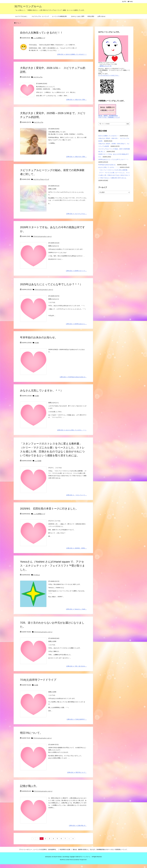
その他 (37, 343)
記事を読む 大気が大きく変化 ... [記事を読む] (76, 100)
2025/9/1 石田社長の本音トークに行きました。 (49, 509)
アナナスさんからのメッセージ (42, 236)
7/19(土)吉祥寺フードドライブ (38, 680)
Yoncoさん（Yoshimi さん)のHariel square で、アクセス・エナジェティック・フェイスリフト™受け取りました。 (52, 566)
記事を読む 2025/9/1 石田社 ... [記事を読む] (76, 548)
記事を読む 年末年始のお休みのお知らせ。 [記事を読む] (73, 377)
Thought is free (83, 860)
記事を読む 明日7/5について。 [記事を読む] (77, 772)
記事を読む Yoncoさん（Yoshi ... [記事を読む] (76, 609)
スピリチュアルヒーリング (41, 179)
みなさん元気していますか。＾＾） (42, 391)
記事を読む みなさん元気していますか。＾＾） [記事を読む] (72, 430)
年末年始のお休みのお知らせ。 (39, 337)
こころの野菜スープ (39, 38)
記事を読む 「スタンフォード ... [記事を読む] (76, 495)
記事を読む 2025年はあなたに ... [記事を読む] (76, 324)
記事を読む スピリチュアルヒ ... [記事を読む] (76, 214)
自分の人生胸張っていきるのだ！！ (41, 33)
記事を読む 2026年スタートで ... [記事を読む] (76, 271)
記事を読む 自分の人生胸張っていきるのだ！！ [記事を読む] (72, 54)
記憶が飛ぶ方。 (29, 786)
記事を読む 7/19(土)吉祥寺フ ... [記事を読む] (77, 719)
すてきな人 (37, 575)
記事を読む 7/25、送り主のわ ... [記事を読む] (76, 666)
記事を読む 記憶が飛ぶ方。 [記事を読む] (78, 826)
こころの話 (38, 461)
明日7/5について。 (31, 733)
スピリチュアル (38, 77)
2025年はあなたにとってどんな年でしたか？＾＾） (51, 284)
